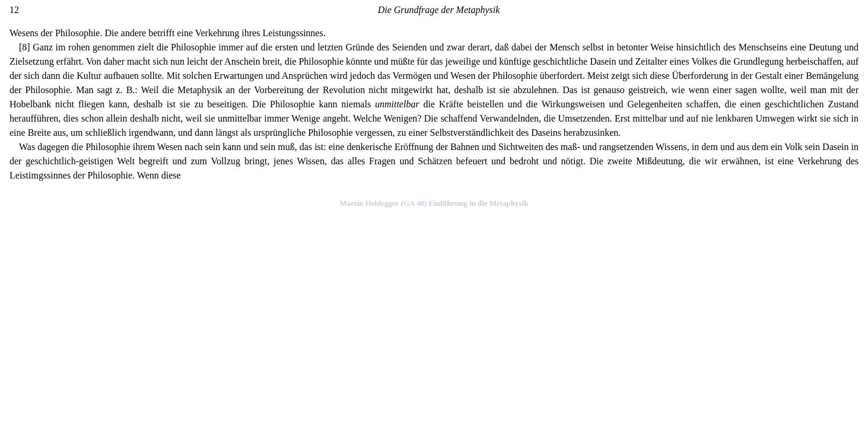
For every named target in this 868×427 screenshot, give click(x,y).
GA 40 (414, 203)
